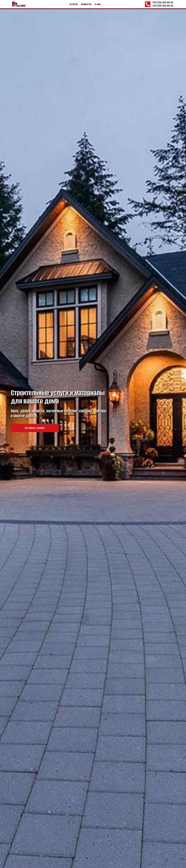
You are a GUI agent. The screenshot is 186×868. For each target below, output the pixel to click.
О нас (98, 4)
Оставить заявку (35, 325)
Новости (86, 4)
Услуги (74, 4)
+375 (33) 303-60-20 (163, 2)
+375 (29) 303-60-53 (163, 6)
